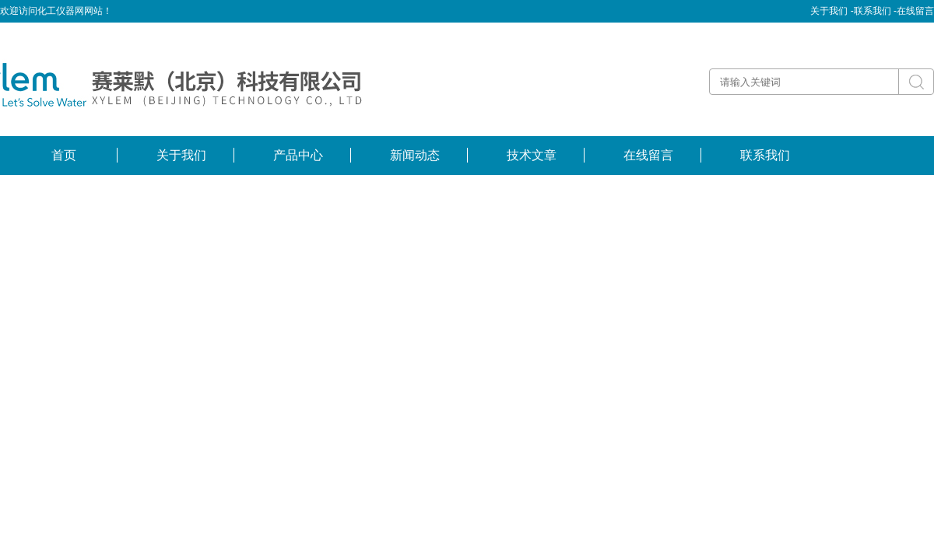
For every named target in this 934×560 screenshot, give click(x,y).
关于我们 (181, 155)
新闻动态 (415, 155)
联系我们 (765, 155)
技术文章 (532, 155)
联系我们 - (875, 11)
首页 (64, 155)
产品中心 (298, 155)
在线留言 (915, 11)
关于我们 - (832, 11)
